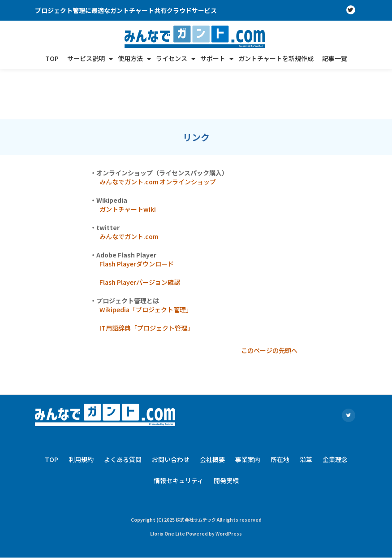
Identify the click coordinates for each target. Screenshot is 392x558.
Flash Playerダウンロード (137, 214)
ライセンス (172, 58)
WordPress (229, 483)
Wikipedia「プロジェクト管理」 (146, 259)
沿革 (306, 409)
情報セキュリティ (179, 430)
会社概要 (212, 409)
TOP (52, 58)
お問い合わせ (171, 409)
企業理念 (335, 409)
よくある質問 (123, 409)
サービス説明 (86, 58)
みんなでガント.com (129, 186)
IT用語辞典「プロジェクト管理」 (146, 278)
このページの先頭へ (269, 300)
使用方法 (130, 58)
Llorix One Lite (168, 483)
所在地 (280, 409)
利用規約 (81, 409)
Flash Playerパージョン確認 (140, 232)
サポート (213, 58)
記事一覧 (335, 58)
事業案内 (248, 409)
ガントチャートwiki (128, 159)
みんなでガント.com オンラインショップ (158, 131)
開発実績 (226, 430)
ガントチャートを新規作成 (276, 58)
